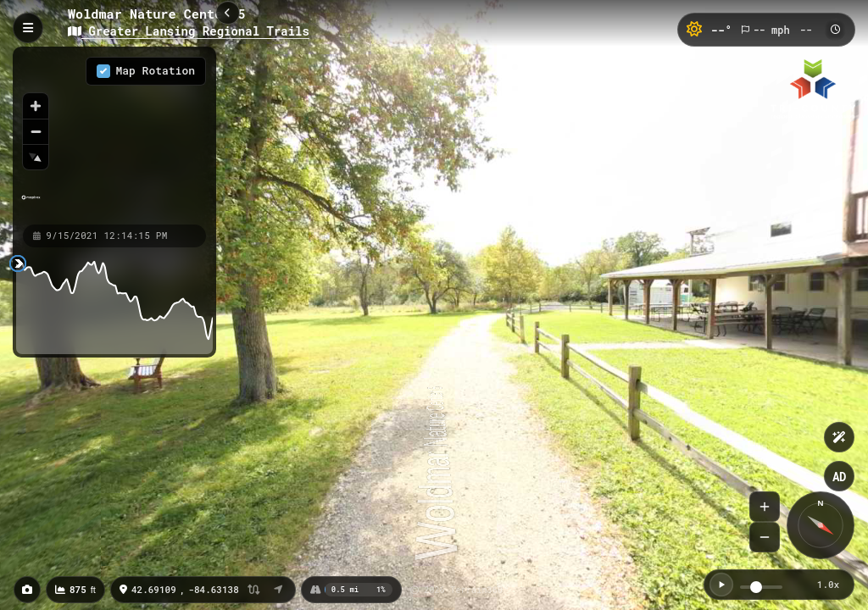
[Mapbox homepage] (31, 205)
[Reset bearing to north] (36, 157)
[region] (114, 135)
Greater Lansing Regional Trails (189, 31)
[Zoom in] (36, 106)
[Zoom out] (36, 131)
